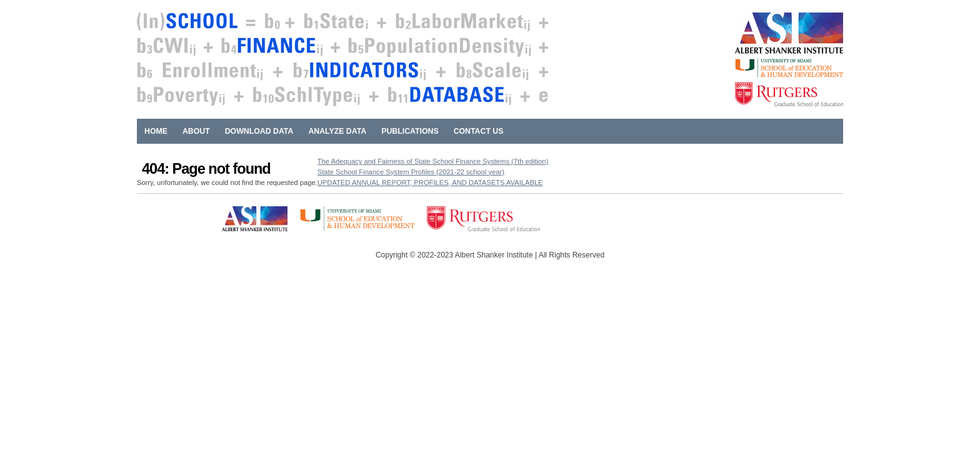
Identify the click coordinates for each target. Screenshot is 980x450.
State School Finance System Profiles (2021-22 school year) (411, 172)
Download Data (259, 131)
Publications (410, 131)
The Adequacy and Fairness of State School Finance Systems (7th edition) (433, 161)
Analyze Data (337, 131)
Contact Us (479, 131)
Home (156, 131)
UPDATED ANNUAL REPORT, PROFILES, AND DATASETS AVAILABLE (430, 182)
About (196, 131)
